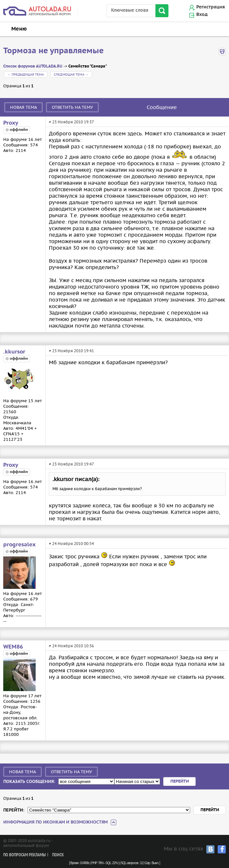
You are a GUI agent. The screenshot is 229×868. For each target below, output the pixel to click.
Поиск (58, 855)
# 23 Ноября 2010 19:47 (71, 464)
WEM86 (13, 647)
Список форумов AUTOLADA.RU (33, 66)
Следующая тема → (71, 74)
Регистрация (211, 7)
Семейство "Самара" (88, 66)
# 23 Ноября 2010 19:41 (71, 351)
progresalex (19, 545)
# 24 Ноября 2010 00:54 (71, 544)
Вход (202, 15)
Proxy (11, 123)
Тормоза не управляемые (53, 51)
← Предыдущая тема (26, 74)
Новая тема (23, 107)
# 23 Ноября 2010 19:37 (71, 122)
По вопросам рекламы (24, 855)
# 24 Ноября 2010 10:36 (71, 646)
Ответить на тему (72, 107)
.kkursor (14, 352)
